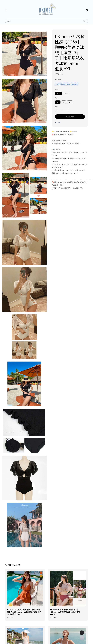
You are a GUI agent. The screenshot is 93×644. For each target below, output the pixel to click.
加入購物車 (70, 117)
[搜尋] (85, 21)
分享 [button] (58, 123)
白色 (66, 93)
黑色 (59, 93)
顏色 (57, 89)
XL (70, 102)
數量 (56, 107)
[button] (6, 10)
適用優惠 (58, 79)
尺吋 (57, 98)
